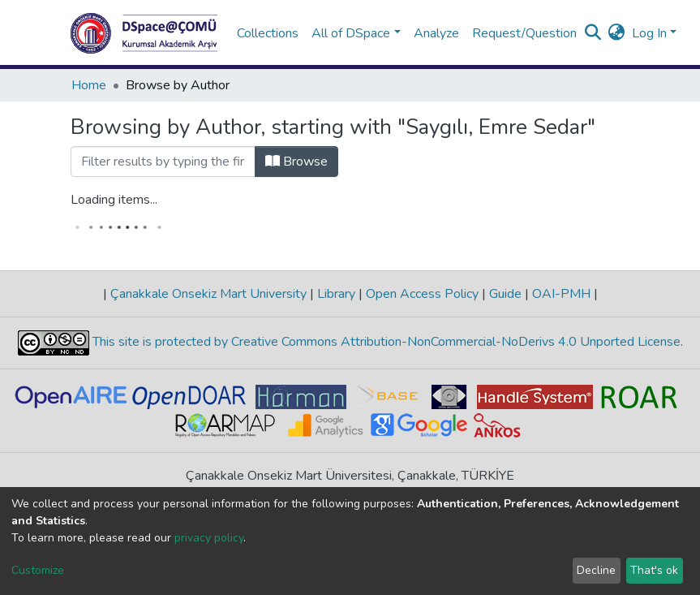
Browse (296, 162)
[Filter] (163, 162)
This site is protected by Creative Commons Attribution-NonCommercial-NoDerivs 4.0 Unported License (385, 343)
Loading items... (114, 200)
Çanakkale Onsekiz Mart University (208, 294)
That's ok (654, 570)
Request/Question (524, 33)
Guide (505, 294)
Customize (38, 570)
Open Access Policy (422, 294)
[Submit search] (593, 33)
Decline (596, 570)
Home (89, 85)
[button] (617, 33)
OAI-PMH (561, 294)
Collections (268, 33)
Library (336, 294)
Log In (649, 33)
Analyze (436, 33)
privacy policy (209, 538)
